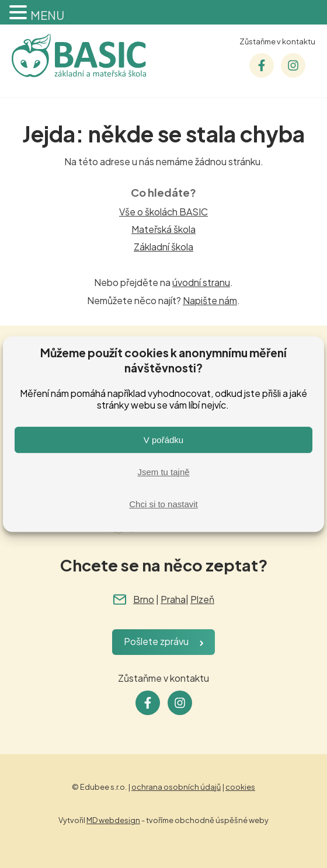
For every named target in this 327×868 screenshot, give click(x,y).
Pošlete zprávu (156, 641)
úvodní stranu (201, 282)
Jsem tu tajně (163, 472)
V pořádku (163, 440)
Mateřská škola (163, 229)
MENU (47, 15)
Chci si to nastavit (163, 504)
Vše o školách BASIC (163, 212)
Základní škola (163, 247)
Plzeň (202, 599)
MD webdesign (113, 820)
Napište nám (210, 300)
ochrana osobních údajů (176, 787)
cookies (240, 787)
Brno (144, 599)
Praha (173, 599)
